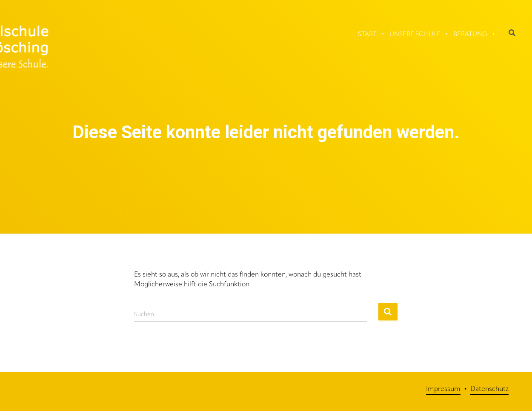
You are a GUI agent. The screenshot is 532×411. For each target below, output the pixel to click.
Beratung (470, 35)
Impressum (443, 389)
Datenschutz (489, 389)
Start (367, 35)
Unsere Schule (415, 35)
